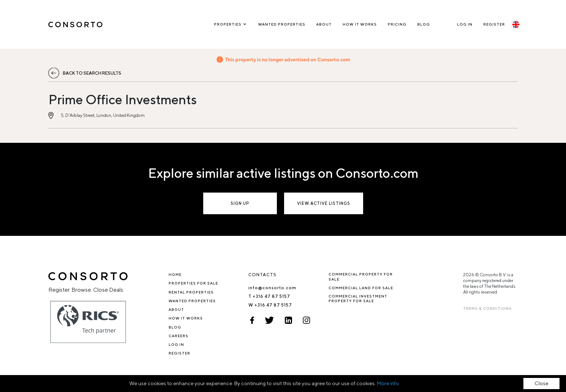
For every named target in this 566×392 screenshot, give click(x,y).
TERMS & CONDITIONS (487, 308)
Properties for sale (193, 283)
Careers (178, 336)
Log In (465, 24)
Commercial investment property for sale (358, 298)
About (324, 24)
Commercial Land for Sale (361, 288)
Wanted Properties (282, 24)
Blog (424, 24)
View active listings (324, 203)
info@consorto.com (272, 288)
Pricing (397, 24)
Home (175, 274)
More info (388, 383)
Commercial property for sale (361, 276)
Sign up (240, 203)
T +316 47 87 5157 (269, 296)
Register (494, 24)
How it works (360, 24)
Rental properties (191, 292)
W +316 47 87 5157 (270, 305)
